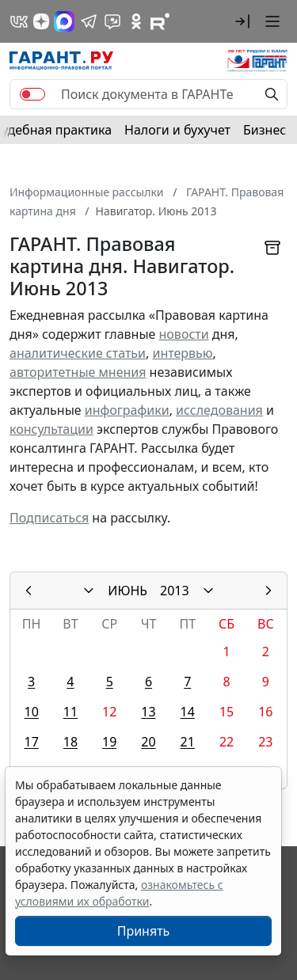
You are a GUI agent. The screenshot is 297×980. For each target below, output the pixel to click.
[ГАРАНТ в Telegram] (89, 21)
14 (188, 712)
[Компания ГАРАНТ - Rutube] (160, 21)
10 (31, 712)
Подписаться (49, 518)
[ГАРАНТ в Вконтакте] (19, 21)
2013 (175, 591)
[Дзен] (41, 21)
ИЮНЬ (128, 591)
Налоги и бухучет (177, 130)
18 (70, 742)
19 (109, 742)
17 (31, 742)
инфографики (127, 410)
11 (70, 712)
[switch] (32, 94)
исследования (219, 410)
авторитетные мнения (78, 372)
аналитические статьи (78, 353)
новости (184, 334)
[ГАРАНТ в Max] (64, 21)
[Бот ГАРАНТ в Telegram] (112, 21)
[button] (242, 21)
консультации (51, 429)
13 (148, 712)
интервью (182, 353)
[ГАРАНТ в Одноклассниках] (136, 21)
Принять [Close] (144, 931)
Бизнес (265, 130)
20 (148, 742)
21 (188, 742)
